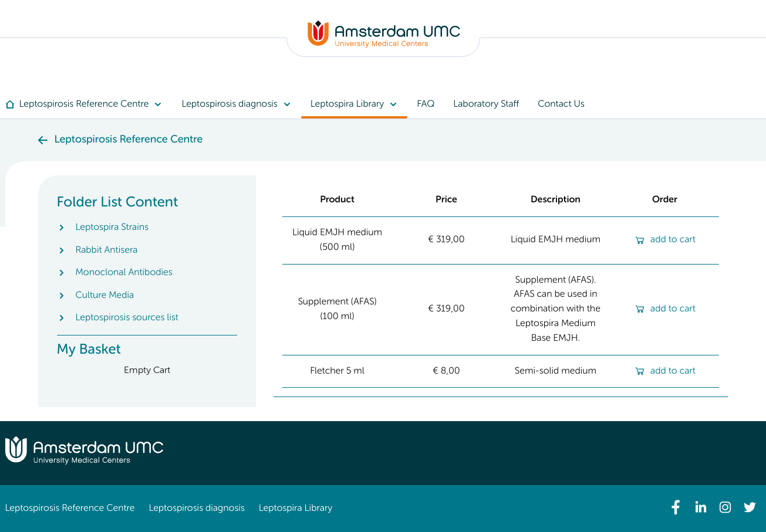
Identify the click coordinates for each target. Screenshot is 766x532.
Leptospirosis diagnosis (196, 509)
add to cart (665, 240)
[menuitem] (89, 104)
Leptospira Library (296, 509)
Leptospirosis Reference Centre (70, 509)
